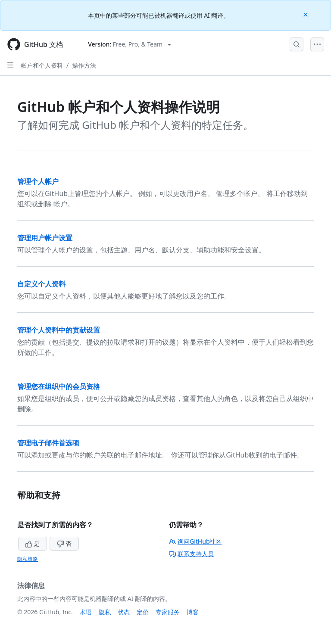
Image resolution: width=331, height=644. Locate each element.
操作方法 (84, 65)
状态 (124, 612)
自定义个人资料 (41, 284)
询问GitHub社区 (195, 541)
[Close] (306, 14)
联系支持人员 (191, 554)
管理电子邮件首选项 (48, 443)
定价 (143, 612)
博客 (193, 612)
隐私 (105, 612)
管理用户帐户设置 (45, 238)
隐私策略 (28, 559)
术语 (86, 612)
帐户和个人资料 (42, 65)
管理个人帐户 (38, 181)
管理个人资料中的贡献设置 (59, 330)
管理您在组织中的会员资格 (59, 386)
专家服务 (168, 612)
